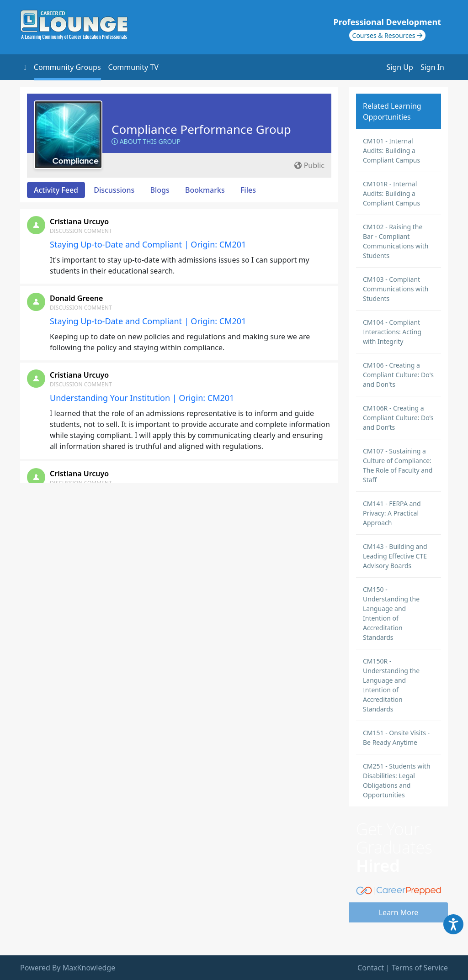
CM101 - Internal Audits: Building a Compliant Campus (391, 150)
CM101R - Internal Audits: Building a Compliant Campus (391, 193)
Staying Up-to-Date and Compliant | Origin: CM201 (148, 244)
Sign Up (400, 67)
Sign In (432, 67)
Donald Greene (76, 298)
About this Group (146, 141)
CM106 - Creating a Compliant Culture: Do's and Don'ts (398, 375)
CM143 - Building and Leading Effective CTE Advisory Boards (395, 556)
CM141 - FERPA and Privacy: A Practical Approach (392, 513)
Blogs (160, 190)
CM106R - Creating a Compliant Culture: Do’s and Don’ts (398, 418)
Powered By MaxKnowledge (68, 968)
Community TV (133, 67)
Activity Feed (56, 190)
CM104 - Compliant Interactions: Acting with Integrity (392, 332)
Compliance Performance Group (201, 129)
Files (248, 190)
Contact (371, 968)
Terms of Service (420, 968)
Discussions (114, 190)
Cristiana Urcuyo (79, 221)
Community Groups (67, 67)
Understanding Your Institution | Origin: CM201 (142, 398)
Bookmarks (205, 190)
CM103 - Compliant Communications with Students (396, 289)
